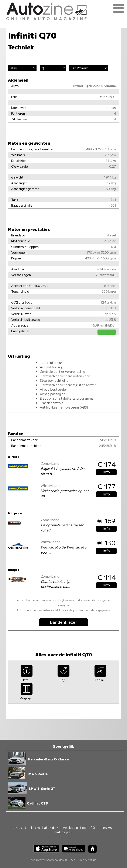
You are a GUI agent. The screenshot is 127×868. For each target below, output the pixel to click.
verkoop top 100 (79, 827)
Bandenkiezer (63, 622)
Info (106, 472)
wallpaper (63, 832)
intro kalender (45, 827)
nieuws (106, 827)
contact (19, 827)
